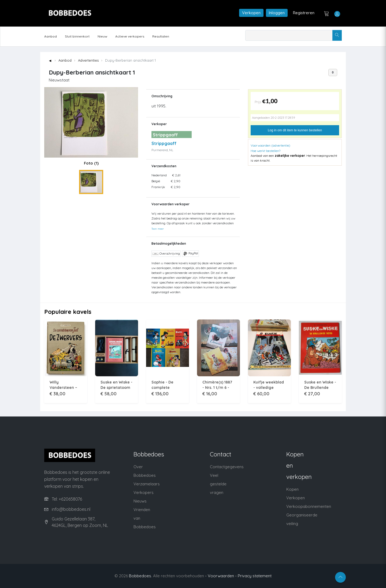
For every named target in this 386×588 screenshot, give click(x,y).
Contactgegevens (227, 467)
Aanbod (51, 36)
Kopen (292, 489)
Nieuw (102, 36)
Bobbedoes (140, 576)
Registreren (304, 13)
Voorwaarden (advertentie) (270, 145)
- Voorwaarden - (221, 576)
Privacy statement (255, 576)
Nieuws (140, 501)
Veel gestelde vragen (218, 484)
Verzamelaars (147, 484)
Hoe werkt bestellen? (266, 151)
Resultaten (161, 36)
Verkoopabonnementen (309, 506)
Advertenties (88, 60)
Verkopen (251, 13)
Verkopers (144, 492)
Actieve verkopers (130, 36)
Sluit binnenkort (77, 36)
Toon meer (158, 229)
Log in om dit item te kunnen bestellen (295, 130)
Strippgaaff (164, 143)
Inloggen (277, 13)
